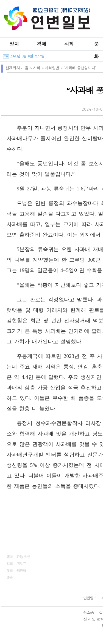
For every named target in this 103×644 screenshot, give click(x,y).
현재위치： (14, 68)
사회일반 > (54, 68)
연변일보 (90, 598)
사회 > (39, 68)
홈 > (29, 68)
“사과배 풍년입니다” (80, 68)
